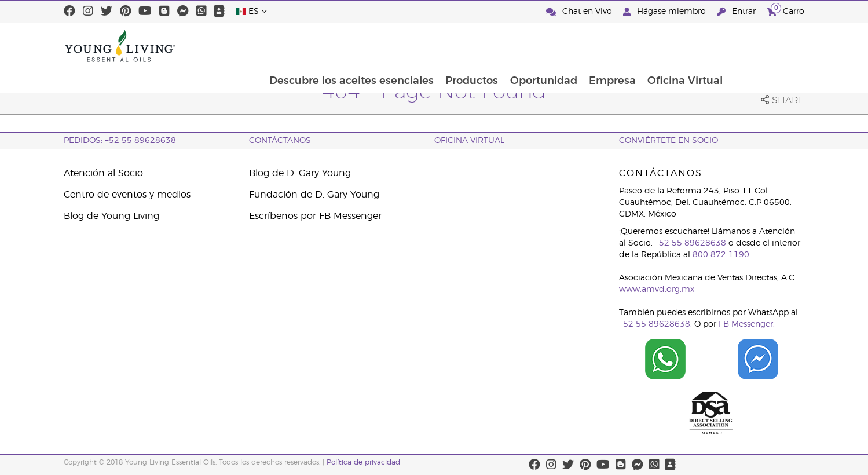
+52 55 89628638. (655, 324)
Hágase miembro (666, 12)
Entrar (737, 12)
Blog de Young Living (111, 216)
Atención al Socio (103, 173)
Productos (544, 46)
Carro (785, 10)
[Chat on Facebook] (758, 359)
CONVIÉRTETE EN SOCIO (669, 141)
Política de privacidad (363, 462)
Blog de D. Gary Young (300, 173)
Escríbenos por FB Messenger (315, 216)
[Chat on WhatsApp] (665, 359)
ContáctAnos (280, 141)
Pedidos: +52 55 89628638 (120, 141)
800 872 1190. (722, 255)
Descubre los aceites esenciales (423, 46)
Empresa (686, 46)
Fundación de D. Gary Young (314, 195)
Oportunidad (617, 46)
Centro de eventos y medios (127, 195)
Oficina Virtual (760, 46)
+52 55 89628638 (691, 243)
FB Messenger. (747, 324)
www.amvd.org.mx (657, 290)
